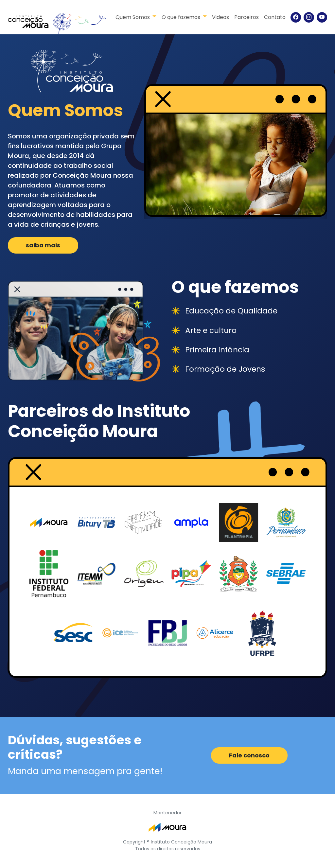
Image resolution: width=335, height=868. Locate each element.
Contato (275, 17)
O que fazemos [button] (182, 17)
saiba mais (43, 245)
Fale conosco (249, 755)
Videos (220, 17)
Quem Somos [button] (133, 17)
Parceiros (247, 17)
